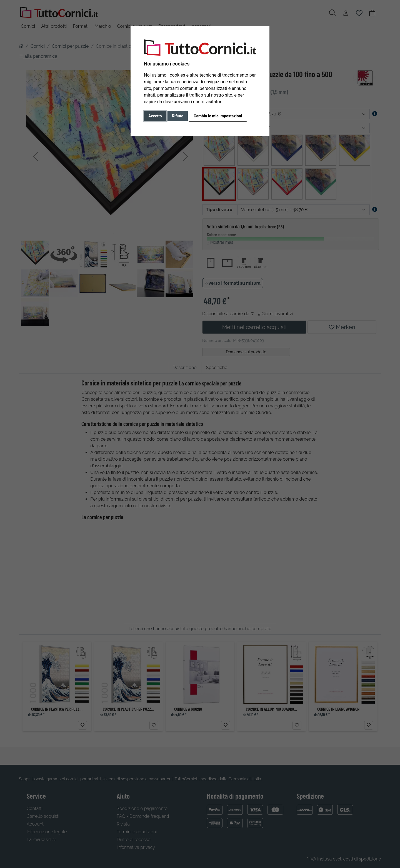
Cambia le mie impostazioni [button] (218, 116)
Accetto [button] (155, 116)
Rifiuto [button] (178, 116)
